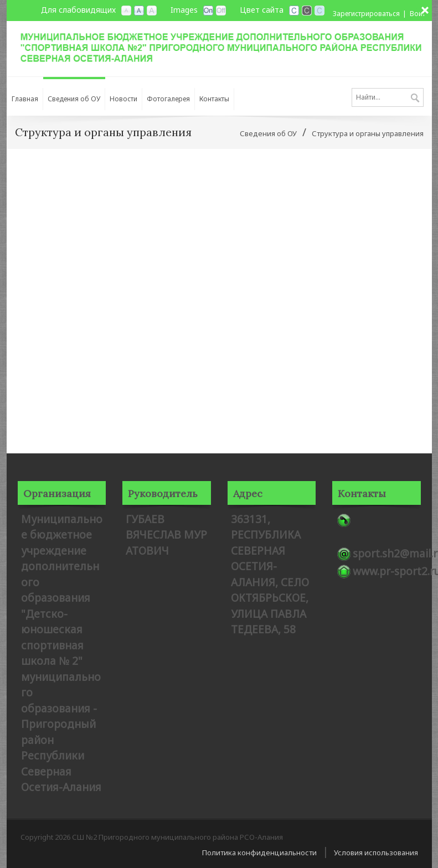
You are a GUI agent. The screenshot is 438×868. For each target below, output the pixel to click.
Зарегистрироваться (366, 14)
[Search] (388, 97)
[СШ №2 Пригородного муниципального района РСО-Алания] (219, 46)
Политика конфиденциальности (259, 852)
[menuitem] (25, 96)
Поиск (415, 99)
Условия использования (376, 852)
